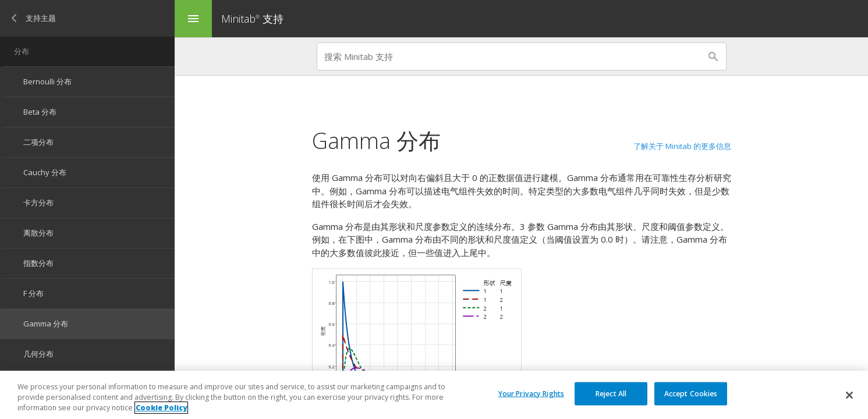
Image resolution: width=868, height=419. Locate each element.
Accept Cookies (691, 393)
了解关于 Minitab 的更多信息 (682, 146)
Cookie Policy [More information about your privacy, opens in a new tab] (161, 408)
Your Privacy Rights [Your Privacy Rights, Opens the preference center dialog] (531, 393)
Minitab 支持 (252, 19)
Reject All (611, 393)
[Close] (849, 395)
